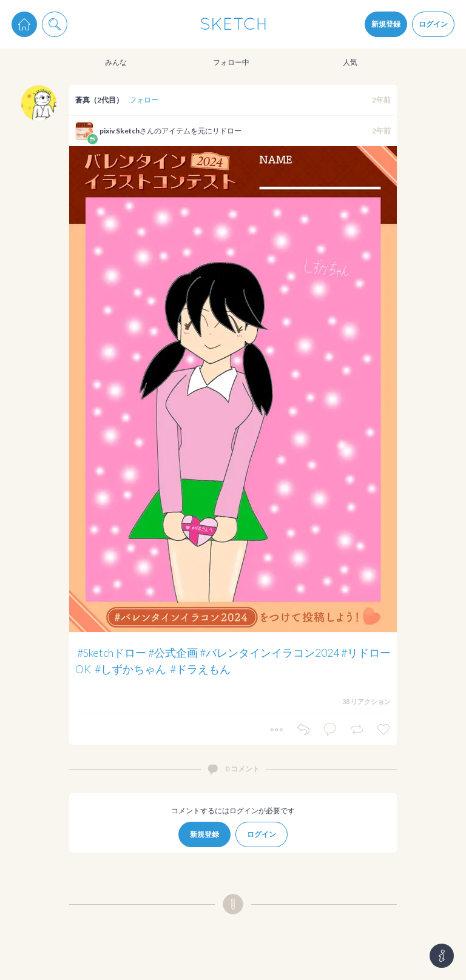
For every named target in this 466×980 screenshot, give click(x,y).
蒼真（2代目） (99, 100)
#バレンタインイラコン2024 (269, 653)
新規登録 (386, 24)
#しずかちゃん (130, 669)
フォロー (144, 100)
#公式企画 (173, 653)
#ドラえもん (200, 669)
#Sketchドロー (112, 653)
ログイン (433, 24)
